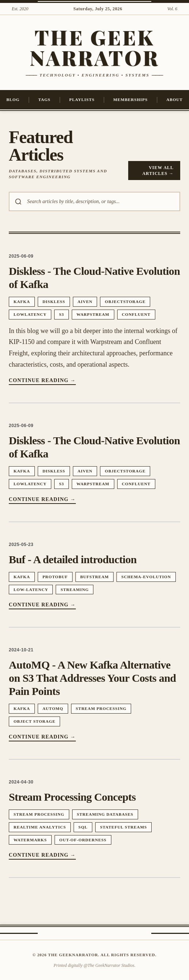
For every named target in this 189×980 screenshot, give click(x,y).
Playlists (82, 100)
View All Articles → (158, 171)
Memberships (130, 100)
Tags (45, 100)
